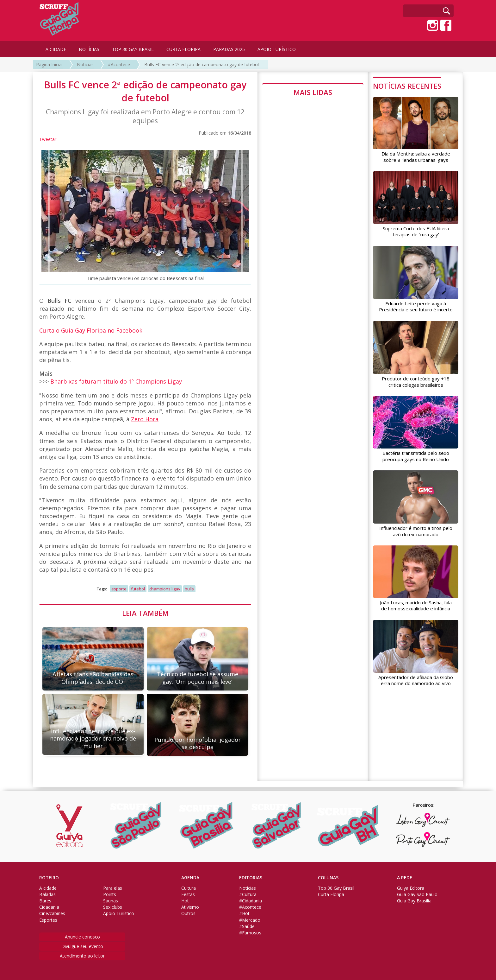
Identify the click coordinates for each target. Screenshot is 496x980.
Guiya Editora (411, 888)
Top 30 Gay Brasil (336, 888)
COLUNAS (328, 878)
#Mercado (250, 920)
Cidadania (49, 907)
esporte (119, 589)
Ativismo (190, 907)
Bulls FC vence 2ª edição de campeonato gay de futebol (201, 64)
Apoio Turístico (119, 913)
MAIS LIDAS (313, 92)
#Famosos (250, 933)
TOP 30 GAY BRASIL (133, 49)
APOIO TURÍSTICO (277, 49)
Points (110, 894)
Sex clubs (113, 907)
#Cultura (248, 894)
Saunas (111, 901)
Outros (188, 913)
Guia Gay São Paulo (417, 894)
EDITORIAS (251, 878)
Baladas (47, 894)
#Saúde (247, 926)
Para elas (113, 888)
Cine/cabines (52, 913)
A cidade (48, 888)
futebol (138, 589)
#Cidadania (251, 901)
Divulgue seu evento (82, 946)
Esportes (48, 920)
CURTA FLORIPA (183, 49)
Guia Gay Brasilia (414, 901)
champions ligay (165, 589)
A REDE (405, 878)
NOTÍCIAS (89, 49)
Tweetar (48, 139)
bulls (189, 589)
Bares (45, 901)
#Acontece (119, 64)
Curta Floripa (331, 894)
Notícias (85, 64)
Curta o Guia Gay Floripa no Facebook (91, 330)
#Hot (244, 913)
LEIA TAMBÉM (145, 613)
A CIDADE (56, 49)
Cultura (189, 888)
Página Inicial (49, 64)
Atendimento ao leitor (82, 956)
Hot (185, 901)
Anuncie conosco (82, 937)
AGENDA (190, 878)
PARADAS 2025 (229, 49)
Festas (188, 894)
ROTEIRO (49, 878)
